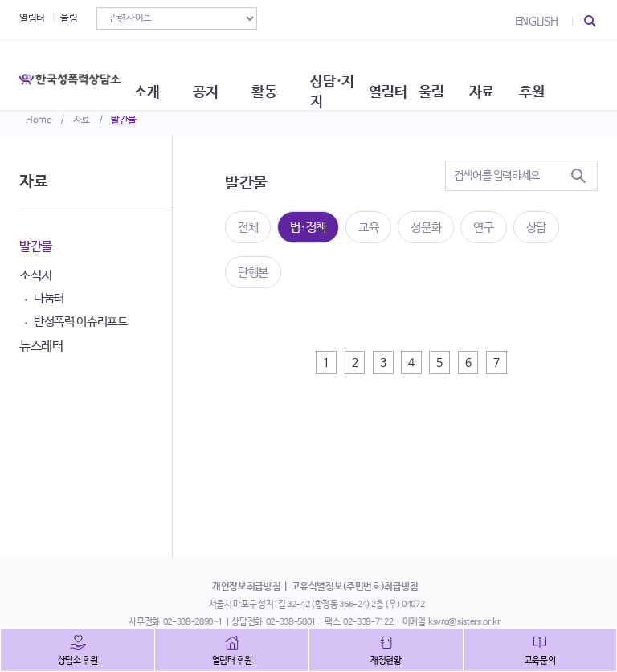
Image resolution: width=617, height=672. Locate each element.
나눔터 (49, 298)
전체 (248, 228)
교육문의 (540, 661)
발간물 (124, 120)
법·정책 (308, 228)
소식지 (36, 276)
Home (39, 120)
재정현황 (386, 661)
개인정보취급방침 (246, 587)
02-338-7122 (368, 622)
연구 (483, 228)
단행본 (253, 273)
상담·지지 (371, 72)
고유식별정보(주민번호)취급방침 (355, 587)
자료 (82, 120)
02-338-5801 (291, 622)
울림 (69, 18)
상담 (536, 228)
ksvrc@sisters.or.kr (464, 622)
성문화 (426, 228)
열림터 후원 (232, 661)
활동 (292, 72)
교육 (368, 228)
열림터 (32, 18)
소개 (166, 72)
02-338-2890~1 (193, 622)
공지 (229, 72)
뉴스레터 (41, 346)
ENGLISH (537, 22)
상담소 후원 (78, 661)
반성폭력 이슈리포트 (81, 322)
